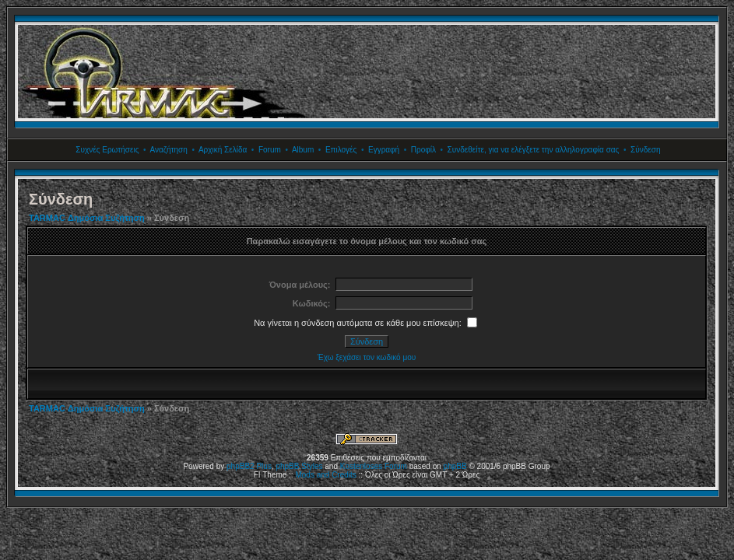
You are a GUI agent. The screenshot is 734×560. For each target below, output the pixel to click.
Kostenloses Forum (374, 466)
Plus (263, 466)
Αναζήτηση (169, 150)
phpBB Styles (299, 466)
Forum (270, 150)
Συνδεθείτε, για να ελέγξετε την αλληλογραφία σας (534, 150)
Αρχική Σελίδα (223, 150)
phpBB (455, 466)
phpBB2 (241, 466)
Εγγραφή (384, 150)
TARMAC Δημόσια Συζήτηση (87, 218)
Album (303, 150)
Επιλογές (341, 150)
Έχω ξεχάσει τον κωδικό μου (367, 357)
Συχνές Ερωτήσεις (107, 150)
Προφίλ (423, 150)
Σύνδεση (645, 150)
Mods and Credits (325, 475)
